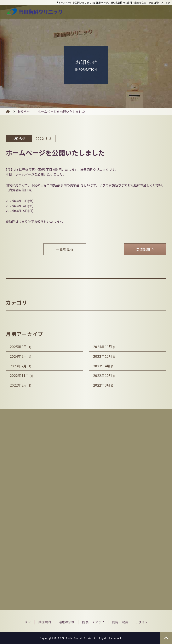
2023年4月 (104, 366)
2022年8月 (21, 385)
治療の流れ (67, 622)
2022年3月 (104, 385)
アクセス (142, 622)
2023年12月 (105, 356)
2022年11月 (22, 376)
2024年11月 (105, 346)
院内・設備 (120, 622)
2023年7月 (21, 366)
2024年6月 (21, 356)
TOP (27, 622)
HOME (8, 111)
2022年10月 (105, 376)
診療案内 (45, 622)
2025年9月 (21, 346)
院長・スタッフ (93, 622)
